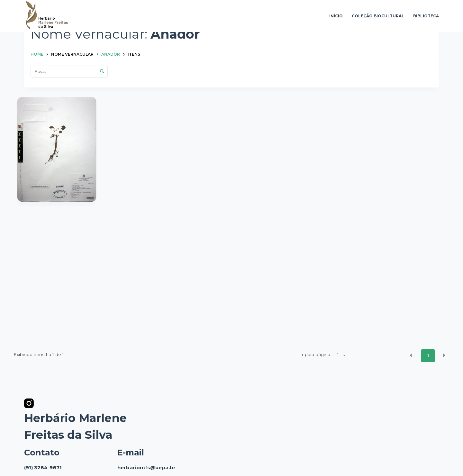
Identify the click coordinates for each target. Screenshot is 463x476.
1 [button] (428, 355)
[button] (411, 355)
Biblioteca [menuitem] (426, 16)
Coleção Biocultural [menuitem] (378, 16)
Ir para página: (316, 354)
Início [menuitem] (336, 16)
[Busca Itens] (69, 72)
